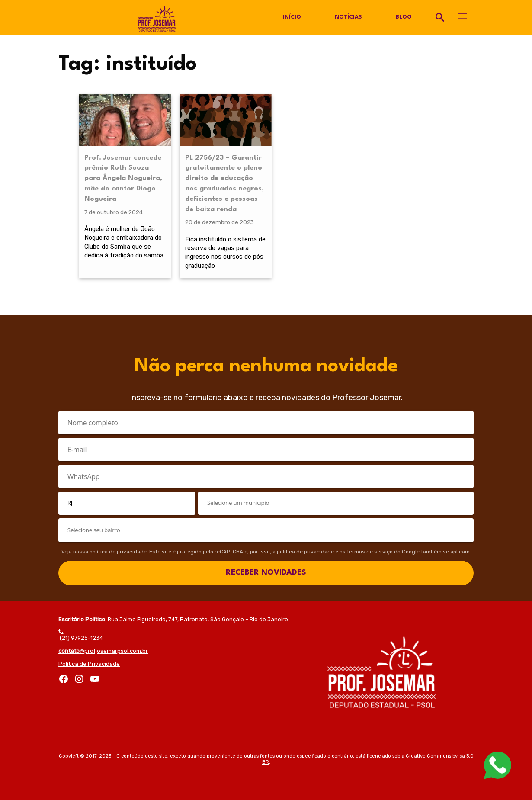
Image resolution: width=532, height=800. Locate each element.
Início (292, 17)
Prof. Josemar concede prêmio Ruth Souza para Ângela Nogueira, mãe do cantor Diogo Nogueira (123, 178)
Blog (404, 17)
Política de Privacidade (89, 664)
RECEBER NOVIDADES (266, 573)
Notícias (348, 17)
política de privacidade (118, 552)
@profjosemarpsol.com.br (103, 651)
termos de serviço (370, 552)
